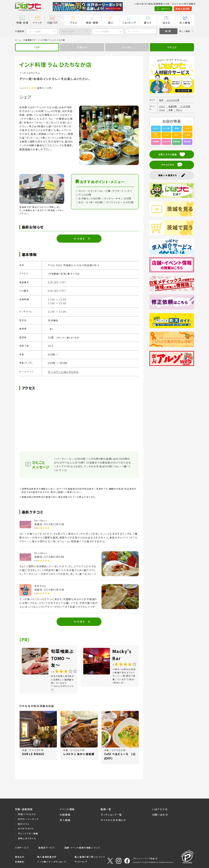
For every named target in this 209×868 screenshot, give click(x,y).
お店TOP (52, 23)
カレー (179, 110)
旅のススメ (24, 824)
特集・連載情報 (24, 809)
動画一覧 (106, 809)
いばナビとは (160, 809)
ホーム (18, 40)
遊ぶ (111, 23)
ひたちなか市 (173, 100)
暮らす (148, 23)
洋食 (171, 110)
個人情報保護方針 (47, 857)
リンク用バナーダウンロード (52, 862)
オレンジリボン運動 (28, 833)
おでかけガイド (26, 829)
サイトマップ (81, 862)
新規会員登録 (169, 9)
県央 (161, 100)
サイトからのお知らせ (113, 820)
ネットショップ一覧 (111, 815)
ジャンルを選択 (102, 31)
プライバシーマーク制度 (144, 859)
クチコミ (172, 47)
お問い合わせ (160, 815)
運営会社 (20, 857)
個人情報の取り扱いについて (90, 857)
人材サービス (22, 848)
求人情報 (185, 23)
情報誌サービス (47, 848)
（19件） (49, 88)
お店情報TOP (30, 40)
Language (187, 9)
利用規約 (20, 862)
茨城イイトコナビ (27, 814)
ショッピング (129, 23)
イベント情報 (67, 809)
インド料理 (185, 106)
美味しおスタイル (27, 838)
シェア (25, 97)
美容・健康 (92, 23)
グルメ (73, 23)
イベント (37, 23)
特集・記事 (22, 23)
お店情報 (65, 815)
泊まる (166, 23)
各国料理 (173, 106)
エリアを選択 (35, 31)
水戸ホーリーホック (28, 819)
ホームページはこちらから (63, 372)
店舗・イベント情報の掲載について (82, 848)
